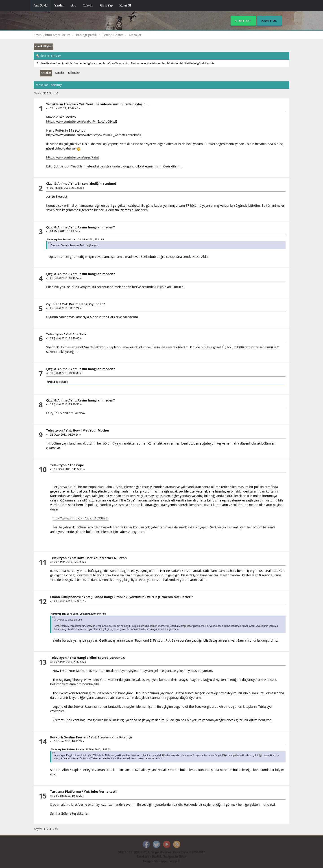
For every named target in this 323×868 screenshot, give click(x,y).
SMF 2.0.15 (125, 852)
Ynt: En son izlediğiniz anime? (93, 183)
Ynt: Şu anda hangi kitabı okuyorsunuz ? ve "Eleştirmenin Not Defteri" (138, 597)
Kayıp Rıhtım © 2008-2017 (189, 852)
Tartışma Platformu (66, 791)
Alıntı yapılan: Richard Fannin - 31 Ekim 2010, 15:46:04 (81, 749)
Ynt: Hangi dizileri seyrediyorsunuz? (97, 658)
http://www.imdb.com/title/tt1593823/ (80, 518)
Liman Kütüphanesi (65, 597)
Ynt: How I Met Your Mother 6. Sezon (98, 558)
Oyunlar (53, 304)
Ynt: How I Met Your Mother (87, 430)
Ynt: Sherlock (76, 334)
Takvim (88, 5)
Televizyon (55, 334)
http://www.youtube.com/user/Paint (73, 157)
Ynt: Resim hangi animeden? (93, 227)
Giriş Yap (106, 5)
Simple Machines (161, 852)
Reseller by (144, 857)
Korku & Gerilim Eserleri (69, 737)
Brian (183, 857)
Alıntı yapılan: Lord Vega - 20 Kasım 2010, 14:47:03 (78, 614)
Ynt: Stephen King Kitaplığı (111, 737)
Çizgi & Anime (57, 183)
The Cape (77, 465)
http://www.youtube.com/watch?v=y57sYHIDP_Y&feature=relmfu (94, 135)
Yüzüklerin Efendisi (61, 104)
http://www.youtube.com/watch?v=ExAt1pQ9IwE (82, 121)
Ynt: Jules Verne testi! (101, 791)
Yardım (59, 5)
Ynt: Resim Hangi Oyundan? (84, 304)
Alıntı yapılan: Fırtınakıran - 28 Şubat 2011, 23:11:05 (75, 239)
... (53, 93)
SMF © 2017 (142, 852)
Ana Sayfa (41, 5)
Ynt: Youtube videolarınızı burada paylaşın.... (114, 104)
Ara (74, 5)
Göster (63, 382)
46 (56, 93)
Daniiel (156, 857)
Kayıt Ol (125, 5)
